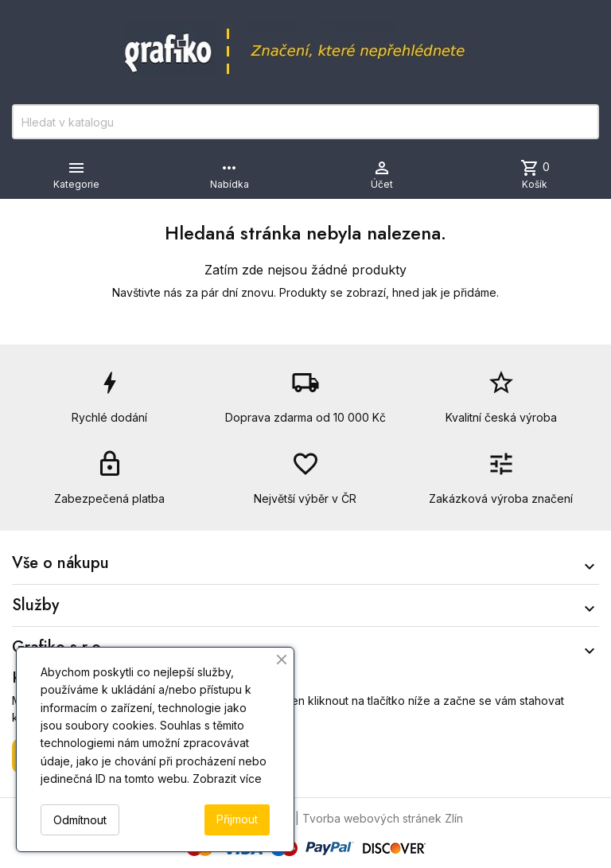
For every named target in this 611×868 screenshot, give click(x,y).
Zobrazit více (227, 778)
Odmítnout (80, 820)
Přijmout (237, 819)
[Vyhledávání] (305, 122)
